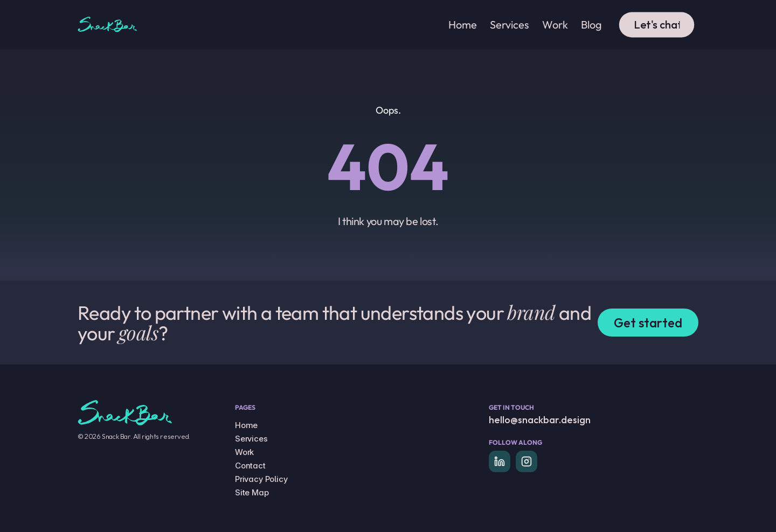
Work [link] (555, 24)
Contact (250, 465)
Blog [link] (591, 24)
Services (251, 439)
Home (246, 425)
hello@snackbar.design (540, 420)
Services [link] (510, 24)
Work (244, 452)
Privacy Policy (261, 479)
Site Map (252, 492)
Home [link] (463, 24)
